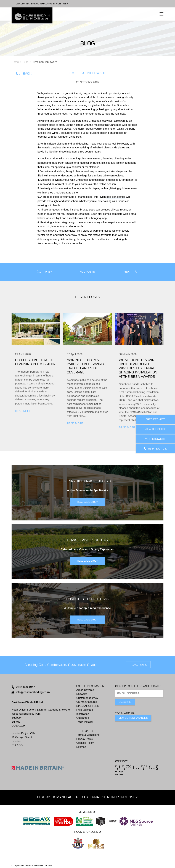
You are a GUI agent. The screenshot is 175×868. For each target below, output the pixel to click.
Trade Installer (85, 722)
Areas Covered (85, 690)
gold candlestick (116, 197)
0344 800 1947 (26, 687)
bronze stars (88, 210)
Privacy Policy (85, 739)
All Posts (87, 272)
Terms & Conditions (88, 735)
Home (15, 62)
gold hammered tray (82, 171)
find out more (138, 665)
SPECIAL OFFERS (88, 706)
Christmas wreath (91, 158)
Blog (26, 62)
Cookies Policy (85, 743)
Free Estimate (85, 710)
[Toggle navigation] (161, 14)
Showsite (82, 694)
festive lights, (87, 101)
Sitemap (81, 747)
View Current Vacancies (133, 718)
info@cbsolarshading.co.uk (33, 692)
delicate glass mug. (49, 239)
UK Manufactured (87, 702)
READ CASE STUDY (87, 502)
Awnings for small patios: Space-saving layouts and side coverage (85, 366)
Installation (83, 714)
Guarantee (83, 718)
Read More (23, 411)
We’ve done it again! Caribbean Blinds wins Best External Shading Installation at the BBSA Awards (138, 368)
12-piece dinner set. (63, 147)
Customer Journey (87, 698)
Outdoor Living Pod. (70, 137)
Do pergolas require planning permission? (35, 362)
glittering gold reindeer (122, 188)
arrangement (127, 180)
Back (24, 74)
